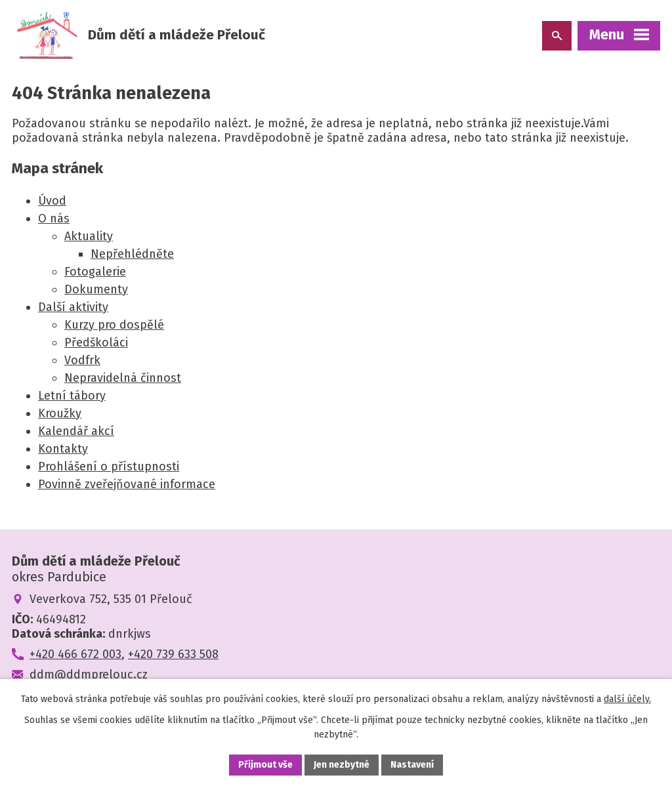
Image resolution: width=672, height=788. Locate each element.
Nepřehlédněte (132, 254)
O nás (54, 218)
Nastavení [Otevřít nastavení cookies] (412, 765)
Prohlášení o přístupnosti (109, 467)
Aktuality (89, 236)
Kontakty (63, 449)
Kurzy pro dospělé (114, 325)
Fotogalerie (95, 272)
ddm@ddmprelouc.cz (89, 674)
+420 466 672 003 (75, 654)
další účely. (627, 699)
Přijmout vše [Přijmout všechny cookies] (265, 765)
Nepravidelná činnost (123, 378)
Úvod (52, 201)
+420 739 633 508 (173, 654)
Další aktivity (73, 307)
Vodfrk (82, 360)
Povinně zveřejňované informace (127, 484)
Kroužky (60, 413)
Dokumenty (96, 289)
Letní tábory (72, 396)
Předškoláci (96, 342)
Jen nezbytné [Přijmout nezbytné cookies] (342, 765)
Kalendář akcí (76, 431)
